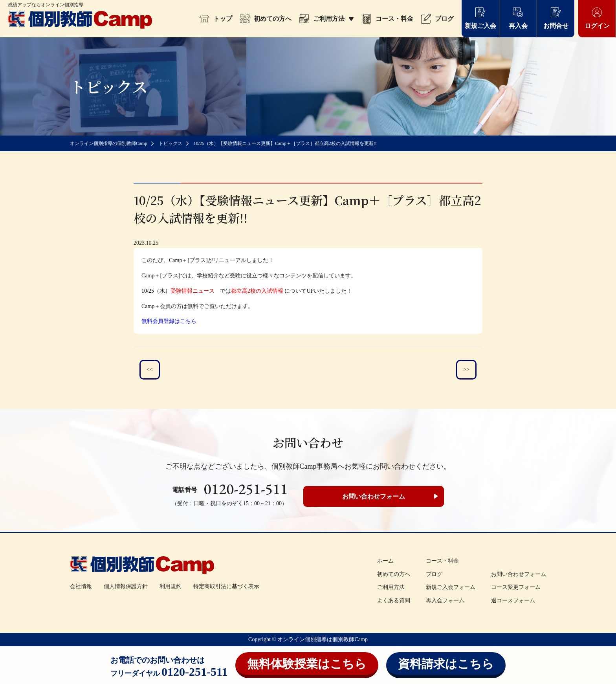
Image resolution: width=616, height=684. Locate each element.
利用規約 (170, 586)
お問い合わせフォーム (374, 496)
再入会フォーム (445, 601)
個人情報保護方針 (126, 586)
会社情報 (81, 586)
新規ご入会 (480, 18)
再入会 (518, 18)
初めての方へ (266, 19)
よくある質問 (394, 601)
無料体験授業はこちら (307, 664)
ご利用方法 (327, 19)
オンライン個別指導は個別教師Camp (322, 639)
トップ (216, 19)
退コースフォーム (513, 601)
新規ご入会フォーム (451, 587)
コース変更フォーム (516, 587)
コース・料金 (388, 19)
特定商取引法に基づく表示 (226, 586)
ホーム (385, 561)
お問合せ (556, 18)
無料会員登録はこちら (169, 321)
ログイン (597, 18)
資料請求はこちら (446, 664)
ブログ (437, 19)
